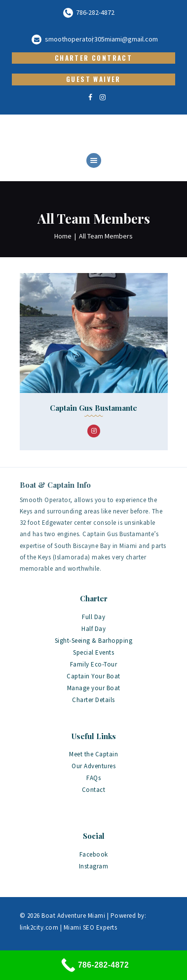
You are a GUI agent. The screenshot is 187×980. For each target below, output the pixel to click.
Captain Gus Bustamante (93, 408)
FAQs (93, 778)
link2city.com (39, 927)
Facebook (94, 854)
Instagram (94, 866)
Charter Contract (93, 58)
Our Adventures (93, 766)
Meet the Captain (93, 754)
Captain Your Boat (93, 676)
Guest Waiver (93, 79)
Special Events (93, 652)
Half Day (93, 629)
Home (63, 236)
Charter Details (93, 700)
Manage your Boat (94, 688)
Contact (94, 790)
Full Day (93, 617)
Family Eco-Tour (94, 664)
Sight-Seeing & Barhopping (94, 641)
